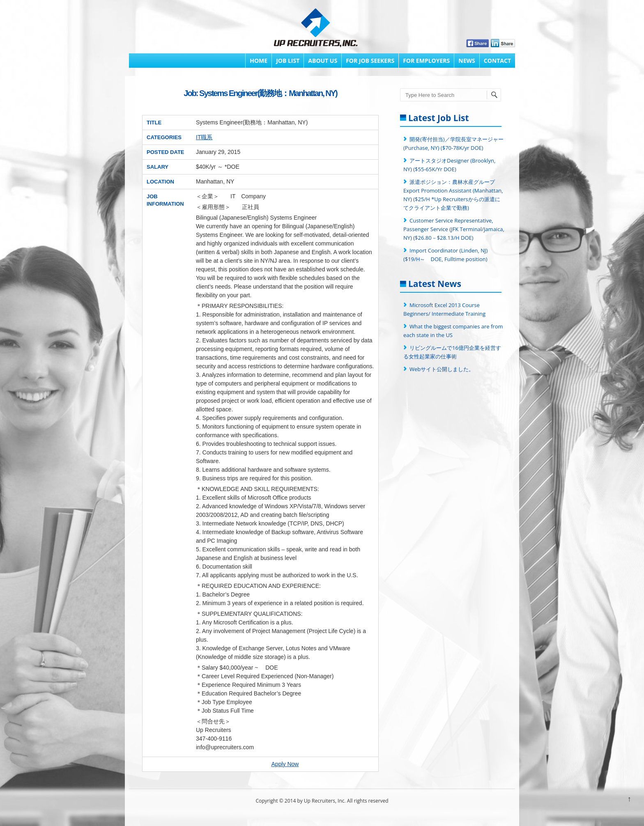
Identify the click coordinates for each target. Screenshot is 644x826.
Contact (497, 61)
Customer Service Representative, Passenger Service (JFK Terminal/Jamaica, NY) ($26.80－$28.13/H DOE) (454, 229)
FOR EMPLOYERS (426, 61)
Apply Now (285, 764)
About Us (323, 61)
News (467, 61)
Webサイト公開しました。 (442, 369)
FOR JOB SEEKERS (370, 61)
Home (259, 61)
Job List (288, 61)
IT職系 (204, 137)
